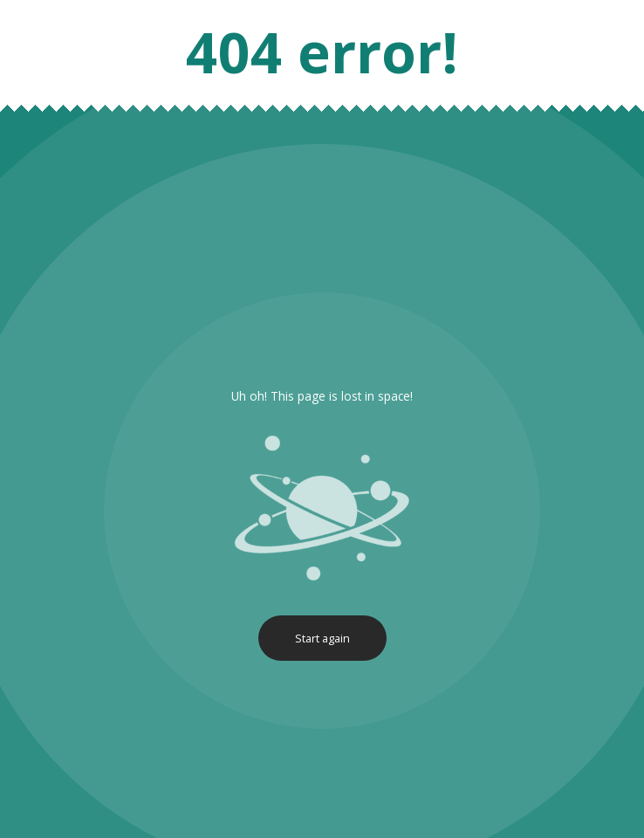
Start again (322, 638)
